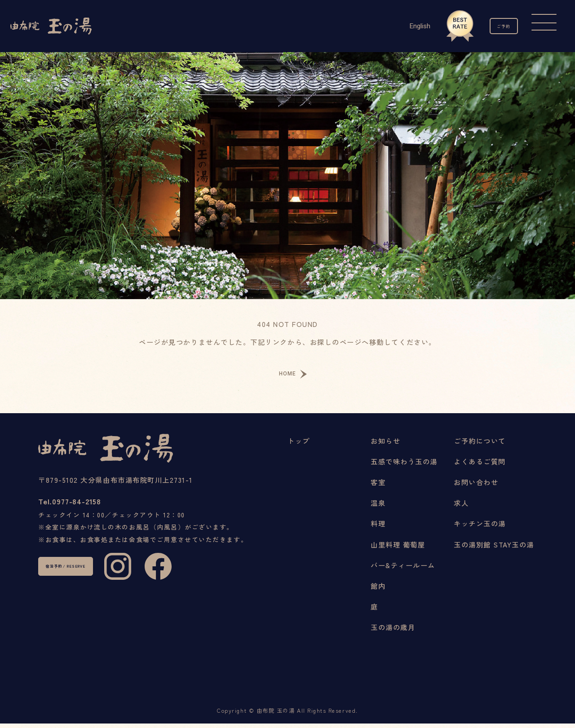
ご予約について (480, 445)
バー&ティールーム (403, 569)
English (400, 26)
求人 (461, 507)
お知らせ (385, 445)
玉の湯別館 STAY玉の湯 (494, 549)
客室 (378, 486)
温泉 (378, 507)
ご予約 (494, 26)
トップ (299, 445)
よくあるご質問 (480, 466)
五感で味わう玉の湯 (404, 466)
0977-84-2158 (89, 512)
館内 (378, 590)
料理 (378, 528)
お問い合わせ (476, 486)
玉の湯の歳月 (393, 631)
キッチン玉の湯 (480, 528)
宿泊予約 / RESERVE (89, 587)
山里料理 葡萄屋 (398, 549)
